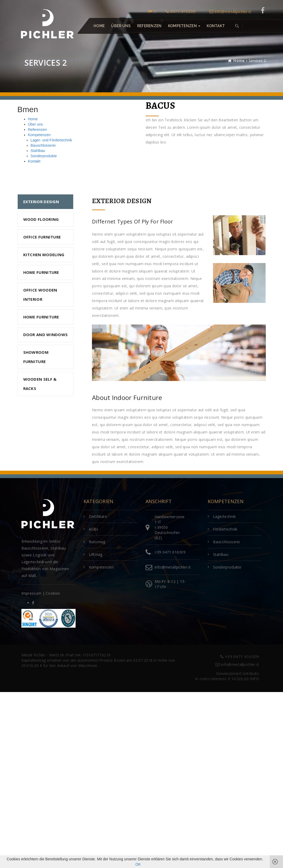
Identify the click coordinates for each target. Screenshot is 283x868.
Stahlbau (38, 151)
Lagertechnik (224, 516)
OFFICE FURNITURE (42, 237)
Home (99, 26)
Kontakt (216, 26)
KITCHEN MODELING (44, 255)
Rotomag (97, 542)
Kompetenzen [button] (184, 26)
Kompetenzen (39, 135)
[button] (237, 26)
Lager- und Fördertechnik (51, 140)
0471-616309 (181, 11)
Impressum (31, 593)
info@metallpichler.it (230, 11)
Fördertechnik (225, 529)
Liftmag (96, 554)
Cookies (53, 593)
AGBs (94, 529)
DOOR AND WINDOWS (46, 335)
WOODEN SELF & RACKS (40, 384)
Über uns (121, 26)
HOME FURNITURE (41, 272)
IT (153, 11)
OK (138, 864)
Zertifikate (98, 516)
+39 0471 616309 (170, 552)
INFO (254, 679)
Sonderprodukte (44, 156)
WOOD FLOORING (41, 219)
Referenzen (149, 26)
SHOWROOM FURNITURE (36, 357)
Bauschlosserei (43, 145)
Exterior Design (41, 202)
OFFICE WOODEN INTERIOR (40, 295)
